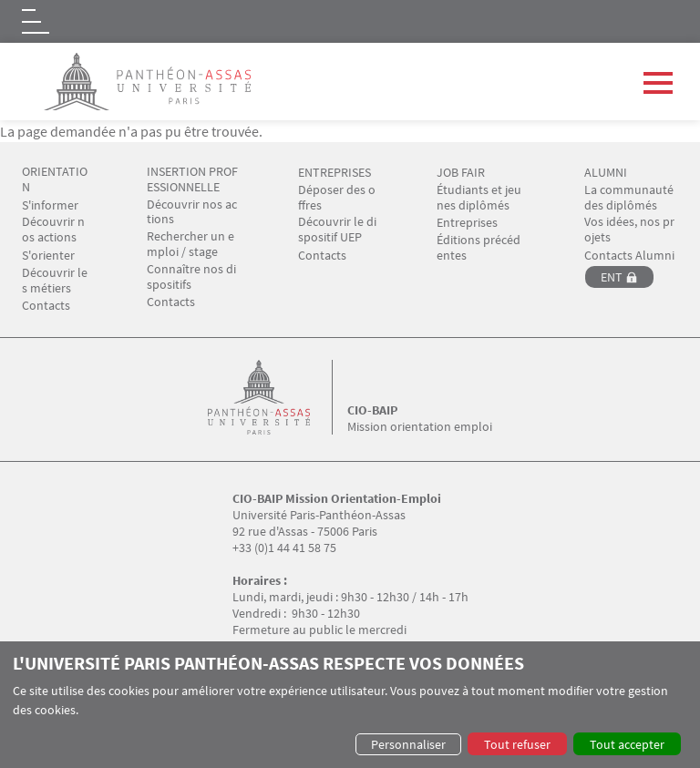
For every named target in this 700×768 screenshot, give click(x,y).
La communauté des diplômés (630, 198)
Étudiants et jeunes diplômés (479, 198)
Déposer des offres (337, 198)
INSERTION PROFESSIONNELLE (192, 179)
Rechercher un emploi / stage (190, 244)
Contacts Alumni (629, 256)
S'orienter (48, 256)
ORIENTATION (55, 179)
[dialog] (350, 705)
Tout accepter (627, 744)
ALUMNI (606, 173)
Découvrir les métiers (55, 281)
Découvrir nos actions (53, 230)
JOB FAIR (461, 173)
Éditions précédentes (479, 248)
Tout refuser (517, 744)
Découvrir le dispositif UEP (337, 230)
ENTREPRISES (335, 173)
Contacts (46, 306)
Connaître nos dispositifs (191, 277)
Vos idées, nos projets (629, 230)
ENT (612, 277)
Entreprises (467, 223)
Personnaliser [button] (408, 744)
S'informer (50, 205)
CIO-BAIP (372, 410)
